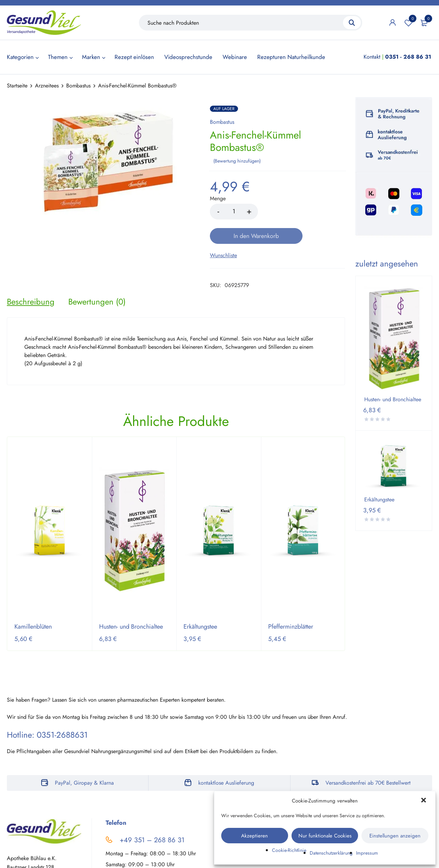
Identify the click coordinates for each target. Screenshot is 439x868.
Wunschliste (408, 23)
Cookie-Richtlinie (289, 850)
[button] (424, 801)
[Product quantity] (234, 211)
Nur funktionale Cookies (325, 836)
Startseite (17, 86)
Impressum (367, 853)
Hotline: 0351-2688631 (47, 710)
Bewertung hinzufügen (237, 160)
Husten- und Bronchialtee (131, 602)
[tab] (31, 277)
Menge (218, 198)
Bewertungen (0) (97, 277)
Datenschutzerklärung (331, 853)
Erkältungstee (200, 602)
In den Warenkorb (303, 211)
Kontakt (372, 57)
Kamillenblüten (33, 602)
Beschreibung (31, 277)
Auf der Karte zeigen (31, 862)
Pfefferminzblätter (291, 602)
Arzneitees (47, 86)
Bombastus (78, 86)
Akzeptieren (254, 836)
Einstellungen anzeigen (395, 836)
